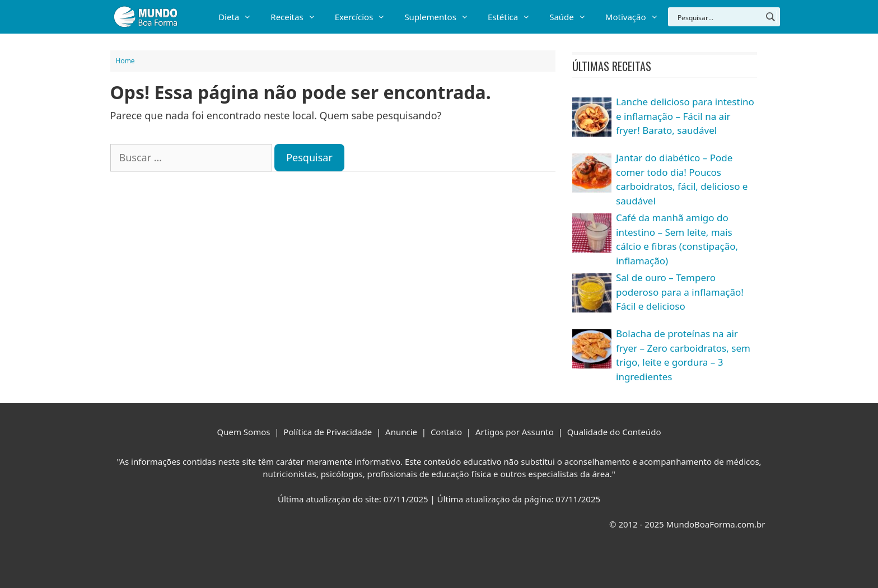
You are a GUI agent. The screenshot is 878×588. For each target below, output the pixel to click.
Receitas (298, 17)
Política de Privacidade (328, 432)
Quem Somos (244, 432)
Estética (514, 17)
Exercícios (365, 17)
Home (125, 61)
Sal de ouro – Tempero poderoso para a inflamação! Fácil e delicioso (680, 292)
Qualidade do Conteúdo (614, 432)
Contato (446, 432)
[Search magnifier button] (770, 17)
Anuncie (401, 432)
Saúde (573, 17)
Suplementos (441, 17)
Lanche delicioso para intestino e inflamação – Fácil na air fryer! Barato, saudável (685, 116)
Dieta (240, 17)
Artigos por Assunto (515, 432)
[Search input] (718, 17)
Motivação (637, 17)
